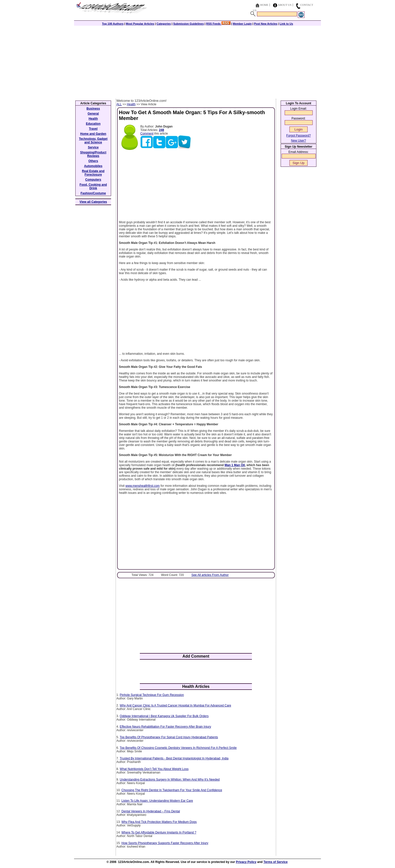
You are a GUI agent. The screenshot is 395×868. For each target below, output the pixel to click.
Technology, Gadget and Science (93, 141)
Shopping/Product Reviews (93, 154)
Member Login (242, 24)
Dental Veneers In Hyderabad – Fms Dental (151, 811)
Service (93, 147)
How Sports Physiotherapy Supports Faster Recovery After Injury (165, 843)
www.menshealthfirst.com (143, 486)
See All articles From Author (210, 575)
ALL (119, 104)
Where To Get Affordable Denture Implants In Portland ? (159, 832)
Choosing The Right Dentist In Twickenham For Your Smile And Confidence (172, 790)
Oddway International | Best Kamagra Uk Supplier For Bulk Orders (164, 716)
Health (131, 104)
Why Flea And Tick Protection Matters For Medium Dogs (159, 822)
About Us (285, 5)
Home (264, 5)
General (93, 114)
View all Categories (93, 202)
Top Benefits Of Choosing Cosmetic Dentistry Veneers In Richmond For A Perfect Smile (178, 748)
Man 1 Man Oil (235, 465)
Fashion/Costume (93, 193)
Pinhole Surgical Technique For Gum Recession (152, 695)
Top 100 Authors (113, 24)
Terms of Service (276, 862)
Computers (93, 180)
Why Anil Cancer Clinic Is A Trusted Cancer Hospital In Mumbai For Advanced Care (175, 705)
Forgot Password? (298, 136)
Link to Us (286, 24)
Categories (164, 24)
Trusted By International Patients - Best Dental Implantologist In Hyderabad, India (174, 758)
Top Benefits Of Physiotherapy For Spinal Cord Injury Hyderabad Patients (169, 737)
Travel (93, 129)
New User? (298, 141)
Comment (147, 134)
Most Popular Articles (140, 24)
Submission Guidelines (188, 24)
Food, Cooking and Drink (93, 186)
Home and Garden (93, 134)
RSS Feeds (218, 24)
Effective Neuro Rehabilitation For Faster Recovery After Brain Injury (165, 727)
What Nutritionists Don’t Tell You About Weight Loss (154, 769)
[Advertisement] (197, 61)
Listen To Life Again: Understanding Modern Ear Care (157, 801)
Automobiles (93, 166)
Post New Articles (266, 24)
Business (93, 109)
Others (93, 161)
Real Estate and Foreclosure (93, 173)
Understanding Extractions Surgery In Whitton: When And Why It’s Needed (170, 780)
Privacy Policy (246, 862)
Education (93, 124)
